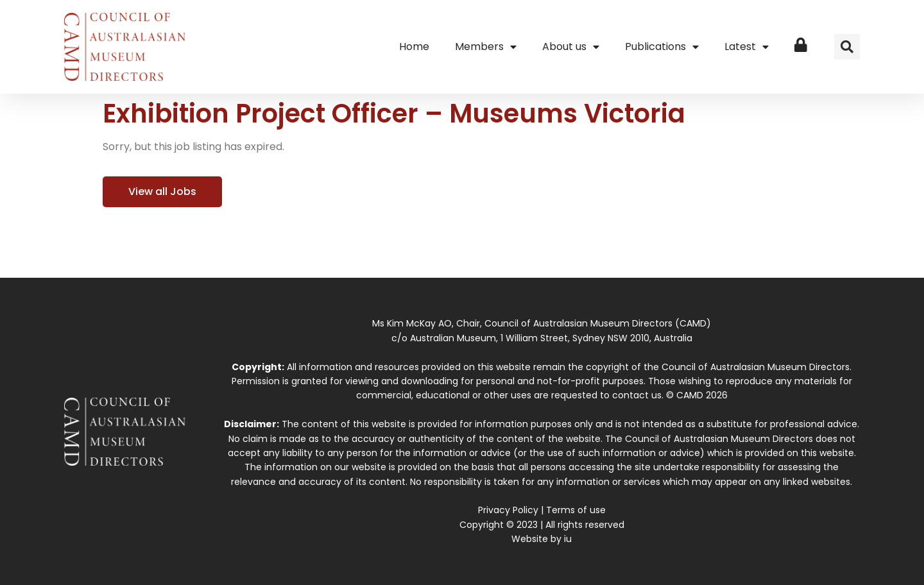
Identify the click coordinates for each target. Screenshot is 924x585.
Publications (662, 47)
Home (414, 47)
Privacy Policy (508, 510)
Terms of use (576, 510)
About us (571, 47)
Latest (747, 47)
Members (486, 47)
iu (568, 539)
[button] (847, 47)
